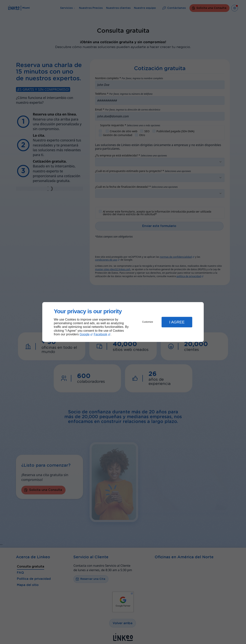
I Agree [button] (177, 322)
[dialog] (123, 322)
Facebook (101, 334)
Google (85, 334)
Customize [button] (148, 322)
